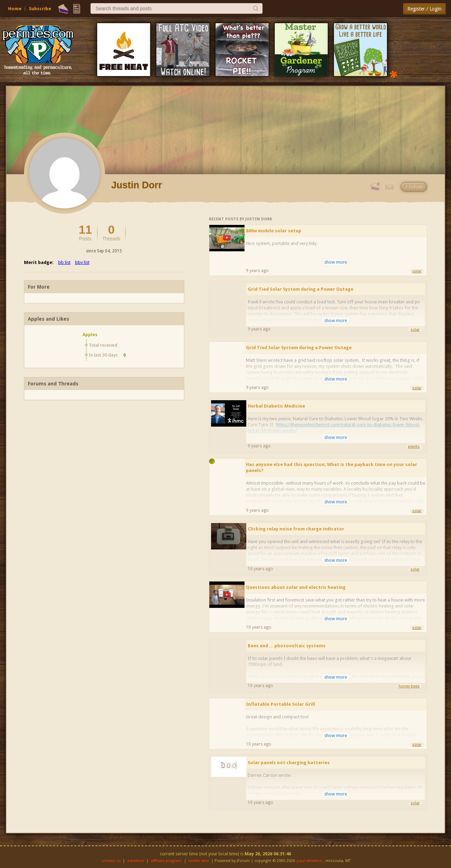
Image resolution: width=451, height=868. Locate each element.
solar (417, 271)
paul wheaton (310, 861)
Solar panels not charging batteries (289, 763)
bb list (64, 262)
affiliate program (166, 861)
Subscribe (40, 9)
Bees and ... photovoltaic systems (287, 646)
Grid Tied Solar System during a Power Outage (301, 289)
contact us (111, 861)
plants (414, 446)
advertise (136, 861)
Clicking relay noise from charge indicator (296, 529)
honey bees (409, 686)
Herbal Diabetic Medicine (276, 406)
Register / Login (424, 9)
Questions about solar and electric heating (296, 587)
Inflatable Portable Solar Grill (280, 704)
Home (15, 9)
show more (336, 262)
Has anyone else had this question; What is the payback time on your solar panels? (332, 467)
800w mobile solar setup (274, 231)
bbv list (82, 262)
